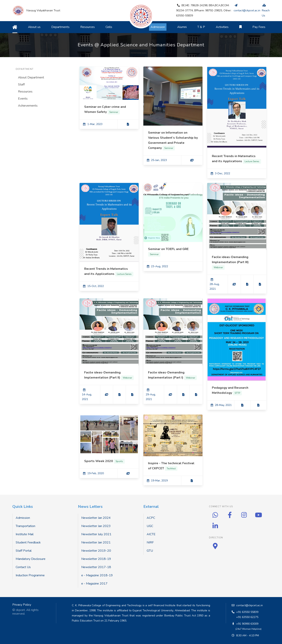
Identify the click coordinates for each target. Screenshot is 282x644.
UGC (150, 526)
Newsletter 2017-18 (96, 567)
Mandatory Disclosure (31, 559)
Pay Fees (259, 27)
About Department (31, 77)
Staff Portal (24, 551)
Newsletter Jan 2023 (96, 526)
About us (34, 27)
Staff (21, 85)
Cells (109, 27)
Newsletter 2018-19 (96, 559)
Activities (222, 27)
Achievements (28, 106)
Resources (88, 27)
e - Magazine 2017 (94, 584)
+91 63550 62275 (247, 617)
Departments (60, 27)
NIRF (150, 542)
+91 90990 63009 (247, 624)
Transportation (25, 526)
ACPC (151, 518)
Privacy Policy (22, 605)
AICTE (151, 534)
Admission (23, 518)
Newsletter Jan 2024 (96, 518)
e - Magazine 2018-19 (97, 575)
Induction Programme (30, 575)
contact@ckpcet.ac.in (249, 605)
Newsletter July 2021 (96, 534)
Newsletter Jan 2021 (96, 542)
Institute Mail (25, 534)
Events (23, 99)
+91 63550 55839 (247, 612)
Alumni (182, 27)
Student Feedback (28, 542)
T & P (201, 27)
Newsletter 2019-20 (96, 551)
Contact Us (23, 567)
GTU (150, 551)
